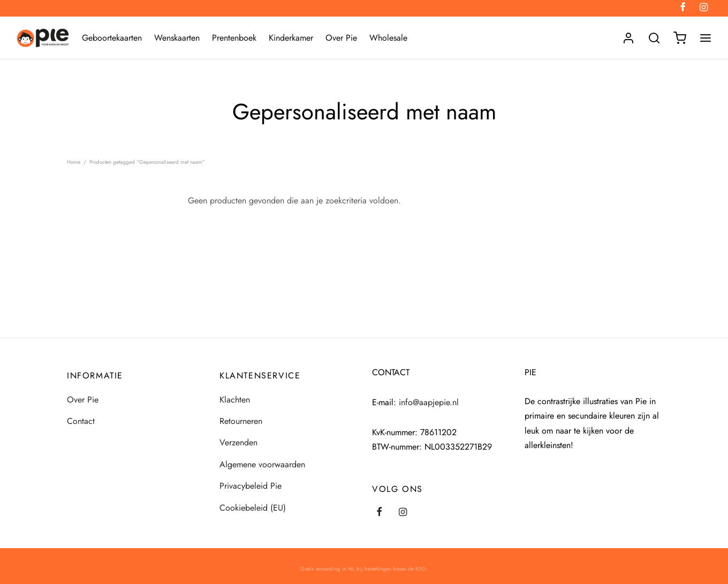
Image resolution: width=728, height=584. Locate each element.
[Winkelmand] (680, 38)
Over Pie (341, 38)
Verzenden (238, 442)
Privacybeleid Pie (251, 486)
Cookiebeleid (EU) (253, 508)
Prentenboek (234, 38)
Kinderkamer (291, 38)
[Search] (654, 38)
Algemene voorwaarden (262, 464)
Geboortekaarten (112, 38)
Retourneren (241, 421)
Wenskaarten (177, 38)
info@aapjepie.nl (429, 402)
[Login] (628, 38)
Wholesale (388, 38)
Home (74, 162)
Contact (81, 421)
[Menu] (706, 38)
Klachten (235, 400)
